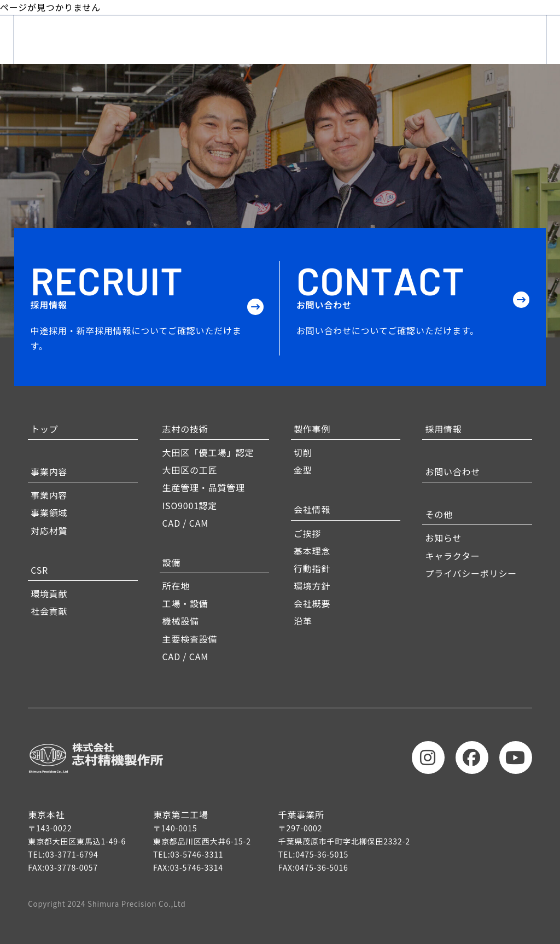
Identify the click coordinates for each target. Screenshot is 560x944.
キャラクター (452, 556)
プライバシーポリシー (471, 573)
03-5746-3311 (197, 854)
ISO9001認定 (190, 505)
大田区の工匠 (190, 470)
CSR (39, 570)
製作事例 (312, 429)
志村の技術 (185, 429)
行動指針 (312, 568)
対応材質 (49, 531)
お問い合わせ (453, 471)
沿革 (303, 621)
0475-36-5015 (322, 854)
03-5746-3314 (197, 867)
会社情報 (312, 509)
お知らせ (443, 538)
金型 (303, 470)
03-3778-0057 (71, 867)
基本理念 (312, 551)
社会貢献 (49, 611)
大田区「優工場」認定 (208, 452)
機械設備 (181, 621)
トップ (44, 429)
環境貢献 (49, 593)
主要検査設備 (190, 639)
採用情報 (443, 429)
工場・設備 (185, 603)
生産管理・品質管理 (204, 487)
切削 (303, 452)
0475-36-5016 (322, 867)
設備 (172, 562)
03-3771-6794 (72, 854)
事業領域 (49, 512)
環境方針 (312, 586)
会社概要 (312, 603)
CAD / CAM (186, 523)
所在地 (176, 586)
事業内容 (49, 471)
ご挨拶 (307, 533)
